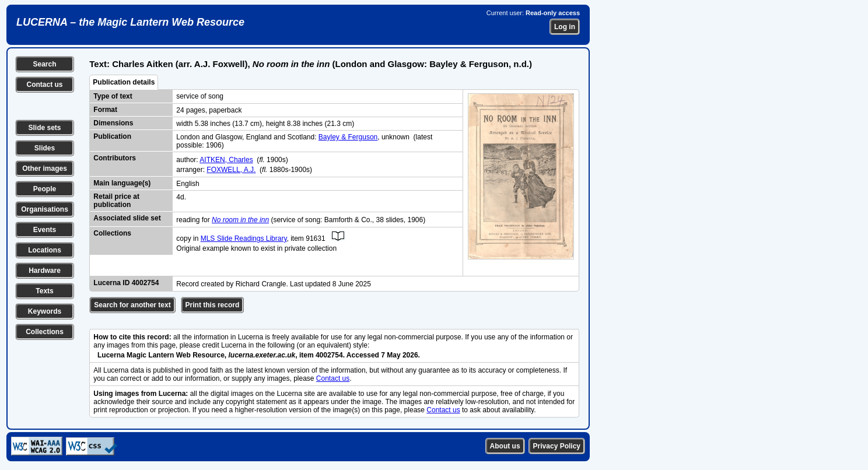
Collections (45, 332)
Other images (45, 169)
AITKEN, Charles (226, 160)
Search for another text (132, 305)
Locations (45, 250)
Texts (44, 291)
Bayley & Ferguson (348, 137)
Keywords (45, 311)
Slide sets (44, 128)
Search (44, 64)
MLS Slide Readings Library (244, 238)
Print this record (213, 305)
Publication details (124, 82)
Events (45, 230)
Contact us (44, 85)
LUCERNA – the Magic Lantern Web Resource (130, 22)
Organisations (45, 209)
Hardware (45, 271)
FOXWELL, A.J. (231, 170)
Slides (45, 148)
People (45, 189)
